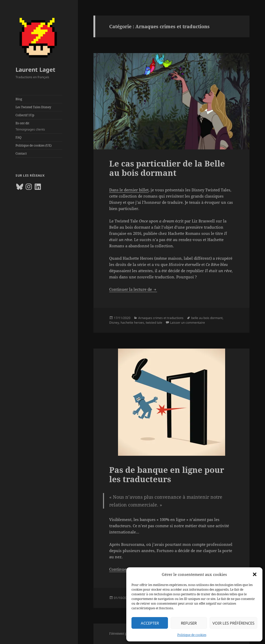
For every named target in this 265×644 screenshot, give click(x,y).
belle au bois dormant (207, 318)
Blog (19, 99)
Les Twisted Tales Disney (33, 107)
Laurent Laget (35, 69)
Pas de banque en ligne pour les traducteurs (167, 474)
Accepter (150, 623)
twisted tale (154, 323)
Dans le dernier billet (129, 190)
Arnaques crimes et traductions (161, 318)
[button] (255, 574)
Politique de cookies (192, 635)
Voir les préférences (233, 623)
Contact (21, 153)
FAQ (19, 137)
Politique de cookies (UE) (34, 145)
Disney (114, 323)
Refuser (189, 623)
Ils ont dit (39, 126)
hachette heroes (132, 323)
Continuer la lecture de (133, 289)
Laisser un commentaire (187, 323)
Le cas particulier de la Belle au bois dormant (167, 168)
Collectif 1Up (25, 115)
